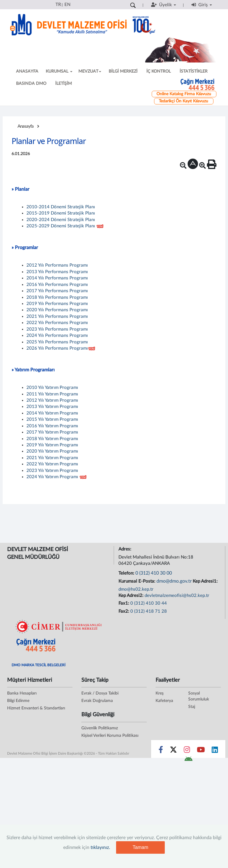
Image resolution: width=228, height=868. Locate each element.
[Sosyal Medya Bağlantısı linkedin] (215, 751)
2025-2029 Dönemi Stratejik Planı (61, 226)
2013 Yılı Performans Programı (57, 272)
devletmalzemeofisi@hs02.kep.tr (177, 596)
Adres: (125, 549)
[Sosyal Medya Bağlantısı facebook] (161, 751)
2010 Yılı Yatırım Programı (52, 388)
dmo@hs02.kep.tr (136, 589)
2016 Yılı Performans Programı (57, 285)
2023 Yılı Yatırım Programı (52, 471)
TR (58, 5)
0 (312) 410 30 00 (154, 573)
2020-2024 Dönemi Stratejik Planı (61, 220)
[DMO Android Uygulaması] (188, 761)
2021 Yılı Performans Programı (57, 316)
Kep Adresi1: (206, 581)
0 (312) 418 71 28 (149, 611)
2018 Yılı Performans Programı (57, 297)
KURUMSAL (59, 71)
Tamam (140, 847)
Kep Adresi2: (132, 596)
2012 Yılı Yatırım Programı (52, 400)
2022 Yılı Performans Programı (57, 323)
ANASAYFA (27, 71)
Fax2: (124, 611)
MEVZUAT (90, 71)
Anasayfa (26, 126)
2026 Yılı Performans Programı (57, 348)
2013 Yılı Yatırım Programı (52, 407)
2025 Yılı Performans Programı (57, 342)
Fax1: (124, 603)
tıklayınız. (100, 847)
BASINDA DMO (31, 84)
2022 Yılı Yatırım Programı (52, 464)
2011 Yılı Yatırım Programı (52, 394)
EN (67, 5)
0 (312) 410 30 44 (149, 603)
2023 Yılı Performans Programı (57, 329)
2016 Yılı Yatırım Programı (52, 426)
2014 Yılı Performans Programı (57, 278)
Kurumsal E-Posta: (137, 581)
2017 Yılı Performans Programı (57, 291)
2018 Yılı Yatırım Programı (52, 439)
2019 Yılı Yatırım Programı (52, 445)
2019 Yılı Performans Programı (57, 304)
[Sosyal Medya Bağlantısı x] (174, 751)
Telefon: (127, 573)
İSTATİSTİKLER (194, 71)
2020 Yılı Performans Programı (57, 310)
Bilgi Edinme (18, 701)
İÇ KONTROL (159, 71)
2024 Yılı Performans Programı (57, 336)
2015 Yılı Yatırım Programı (52, 419)
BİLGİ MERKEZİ (123, 71)
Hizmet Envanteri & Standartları (36, 708)
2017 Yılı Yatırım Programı (52, 432)
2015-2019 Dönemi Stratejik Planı (61, 213)
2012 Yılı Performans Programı (57, 265)
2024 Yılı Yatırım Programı (52, 477)
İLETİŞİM (64, 84)
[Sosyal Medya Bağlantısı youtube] (201, 751)
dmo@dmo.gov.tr (174, 581)
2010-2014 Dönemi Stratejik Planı (61, 207)
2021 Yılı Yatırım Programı (52, 458)
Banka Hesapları (22, 693)
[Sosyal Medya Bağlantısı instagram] (187, 751)
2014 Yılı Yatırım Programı (52, 413)
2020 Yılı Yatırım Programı (52, 451)
